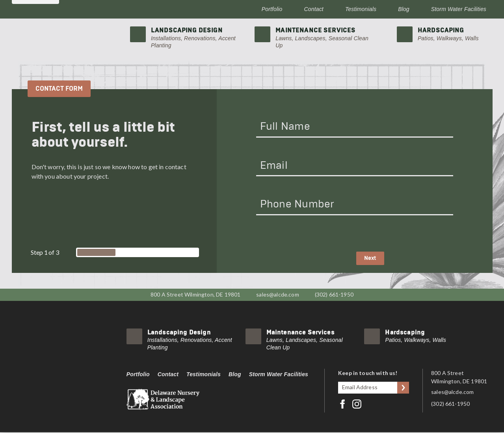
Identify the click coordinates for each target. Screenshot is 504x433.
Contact (314, 9)
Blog (404, 9)
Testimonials (361, 9)
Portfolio (272, 9)
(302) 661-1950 (334, 295)
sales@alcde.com (277, 295)
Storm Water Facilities (459, 9)
